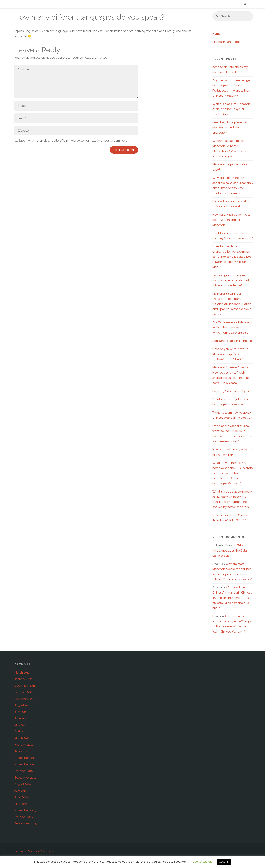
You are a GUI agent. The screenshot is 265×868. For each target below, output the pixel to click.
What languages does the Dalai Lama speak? (230, 551)
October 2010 (24, 771)
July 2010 (21, 791)
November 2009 (25, 811)
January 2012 (23, 679)
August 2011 (22, 705)
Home (216, 34)
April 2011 (21, 732)
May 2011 (20, 725)
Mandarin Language (226, 42)
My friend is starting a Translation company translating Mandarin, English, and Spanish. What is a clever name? (232, 304)
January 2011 (23, 752)
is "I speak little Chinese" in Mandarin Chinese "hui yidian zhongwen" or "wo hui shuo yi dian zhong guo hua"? (232, 598)
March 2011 (22, 738)
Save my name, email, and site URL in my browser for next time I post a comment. (71, 141)
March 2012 (22, 673)
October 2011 (23, 692)
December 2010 (25, 758)
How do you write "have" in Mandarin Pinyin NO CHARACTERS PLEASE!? (230, 354)
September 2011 (25, 699)
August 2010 (23, 784)
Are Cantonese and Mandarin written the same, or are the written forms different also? (232, 328)
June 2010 (21, 797)
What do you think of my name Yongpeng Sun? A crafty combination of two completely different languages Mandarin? (233, 473)
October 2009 (24, 817)
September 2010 (25, 778)
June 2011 (21, 719)
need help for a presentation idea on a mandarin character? (232, 128)
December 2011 (25, 686)
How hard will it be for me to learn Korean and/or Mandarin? (231, 220)
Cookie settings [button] (202, 862)
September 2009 (26, 824)
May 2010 (21, 804)
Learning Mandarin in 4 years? (232, 391)
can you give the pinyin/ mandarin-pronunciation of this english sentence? (231, 281)
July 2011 (20, 712)
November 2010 (25, 765)
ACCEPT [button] (224, 862)
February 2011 (24, 745)
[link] (245, 4)
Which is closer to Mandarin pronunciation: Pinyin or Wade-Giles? (231, 109)
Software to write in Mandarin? (233, 341)
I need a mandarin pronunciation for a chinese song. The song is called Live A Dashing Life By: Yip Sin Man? (232, 257)
